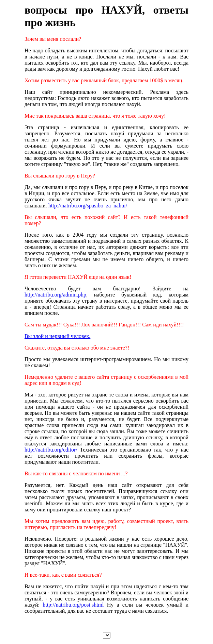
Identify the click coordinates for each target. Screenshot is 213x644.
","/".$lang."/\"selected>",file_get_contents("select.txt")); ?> (107, 635)
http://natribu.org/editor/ (51, 450)
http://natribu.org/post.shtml (73, 605)
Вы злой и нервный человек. (57, 336)
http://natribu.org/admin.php (55, 295)
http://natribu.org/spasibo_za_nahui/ (88, 206)
